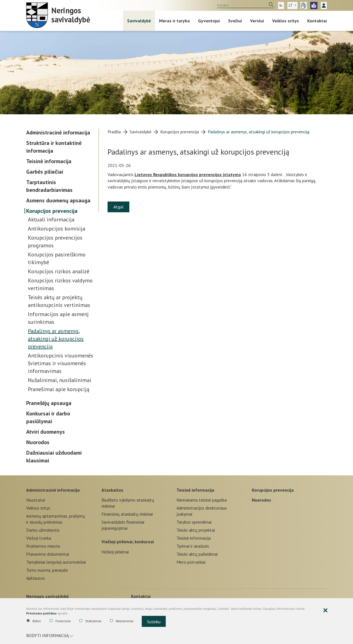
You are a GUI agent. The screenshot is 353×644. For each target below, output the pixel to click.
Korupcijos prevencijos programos (55, 242)
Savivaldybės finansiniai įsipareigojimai (123, 525)
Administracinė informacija (58, 132)
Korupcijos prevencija (52, 211)
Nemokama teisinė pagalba (202, 500)
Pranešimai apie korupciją (59, 389)
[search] (245, 5)
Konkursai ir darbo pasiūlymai (48, 417)
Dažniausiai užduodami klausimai (54, 457)
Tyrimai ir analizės (193, 546)
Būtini (34, 621)
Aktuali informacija (51, 219)
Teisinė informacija (49, 161)
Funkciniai (60, 621)
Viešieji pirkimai (115, 552)
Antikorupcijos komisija (57, 229)
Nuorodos (38, 442)
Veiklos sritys (286, 21)
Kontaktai (317, 21)
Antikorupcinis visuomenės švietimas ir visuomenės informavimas (61, 363)
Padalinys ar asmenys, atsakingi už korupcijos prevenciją (56, 339)
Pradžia (114, 132)
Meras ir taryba (174, 21)
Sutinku (154, 622)
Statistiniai (90, 621)
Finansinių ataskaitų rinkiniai (127, 514)
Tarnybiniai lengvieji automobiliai (56, 562)
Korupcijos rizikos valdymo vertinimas (60, 284)
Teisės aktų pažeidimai (197, 554)
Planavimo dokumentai (48, 554)
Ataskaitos (112, 490)
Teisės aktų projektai (196, 530)
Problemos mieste (43, 546)
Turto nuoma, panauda (47, 570)
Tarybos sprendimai (194, 522)
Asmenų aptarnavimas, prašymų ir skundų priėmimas (56, 519)
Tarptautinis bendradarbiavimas (49, 186)
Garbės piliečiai (45, 172)
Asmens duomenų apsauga (58, 200)
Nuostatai (36, 500)
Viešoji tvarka (39, 538)
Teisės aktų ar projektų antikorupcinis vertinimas (59, 301)
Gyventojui (209, 21)
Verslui (257, 21)
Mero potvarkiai (191, 562)
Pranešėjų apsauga (49, 403)
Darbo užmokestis (43, 530)
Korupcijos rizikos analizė (59, 271)
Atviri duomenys (46, 432)
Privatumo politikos (41, 613)
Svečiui (235, 21)
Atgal (118, 207)
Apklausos (36, 578)
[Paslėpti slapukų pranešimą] (325, 611)
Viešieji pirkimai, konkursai (128, 542)
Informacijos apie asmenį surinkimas (58, 318)
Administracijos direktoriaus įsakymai (202, 511)
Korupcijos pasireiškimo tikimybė (57, 258)
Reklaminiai (122, 621)
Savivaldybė (139, 21)
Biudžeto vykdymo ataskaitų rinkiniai (128, 503)
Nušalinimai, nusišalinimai (60, 380)
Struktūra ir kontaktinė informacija (54, 147)
